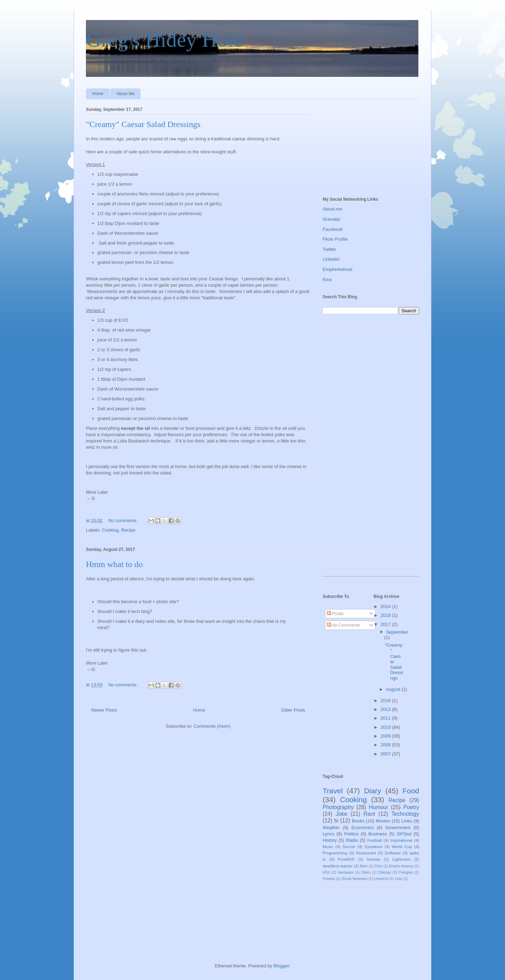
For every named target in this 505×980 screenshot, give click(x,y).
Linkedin (331, 259)
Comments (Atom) (212, 726)
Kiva (327, 279)
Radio (352, 840)
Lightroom (402, 859)
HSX (326, 872)
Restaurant (366, 853)
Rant (369, 814)
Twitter (329, 249)
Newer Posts (104, 710)
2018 (386, 615)
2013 (386, 709)
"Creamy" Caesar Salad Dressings (143, 124)
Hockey (374, 859)
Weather (331, 828)
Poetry (411, 807)
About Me (125, 94)
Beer (364, 866)
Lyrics (328, 834)
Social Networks (355, 879)
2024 (386, 606)
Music (328, 846)
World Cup (402, 846)
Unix (399, 879)
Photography (338, 807)
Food (411, 791)
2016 (386, 701)
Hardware (346, 872)
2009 (386, 736)
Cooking (110, 530)
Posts (335, 614)
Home (98, 94)
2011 (386, 718)
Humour (378, 807)
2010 (386, 727)
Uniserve (381, 879)
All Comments (344, 625)
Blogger (281, 966)
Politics (351, 834)
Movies (383, 821)
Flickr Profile (335, 239)
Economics (363, 828)
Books (358, 821)
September (397, 632)
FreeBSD (346, 859)
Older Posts (293, 710)
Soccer (349, 846)
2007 (386, 754)
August (394, 689)
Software (393, 853)
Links (406, 821)
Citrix (378, 866)
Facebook (333, 229)
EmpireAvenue (338, 269)
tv (336, 821)
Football (375, 840)
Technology (405, 814)
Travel (333, 791)
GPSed (404, 834)
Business (378, 834)
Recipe (128, 530)
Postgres (406, 872)
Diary (373, 791)
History (330, 840)
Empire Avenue (401, 866)
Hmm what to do (114, 564)
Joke (341, 814)
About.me (332, 209)
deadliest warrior (338, 866)
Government (398, 828)
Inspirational (401, 840)
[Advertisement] (358, 145)
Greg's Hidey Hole (164, 40)
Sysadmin (373, 846)
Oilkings (385, 872)
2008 (386, 745)
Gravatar (332, 219)
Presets (329, 879)
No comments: (124, 521)
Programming (335, 853)
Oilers (366, 872)
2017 (386, 624)
